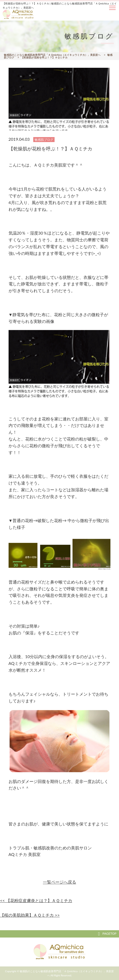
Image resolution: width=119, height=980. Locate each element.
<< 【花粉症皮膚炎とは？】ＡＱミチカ (36, 900)
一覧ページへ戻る (59, 882)
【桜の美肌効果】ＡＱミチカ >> (30, 915)
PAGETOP (107, 934)
